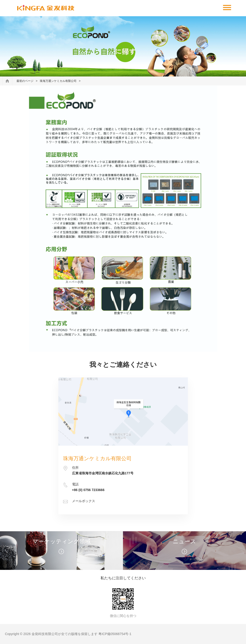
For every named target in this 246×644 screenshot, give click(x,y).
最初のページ (25, 81)
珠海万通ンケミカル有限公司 (58, 81)
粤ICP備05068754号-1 (115, 634)
